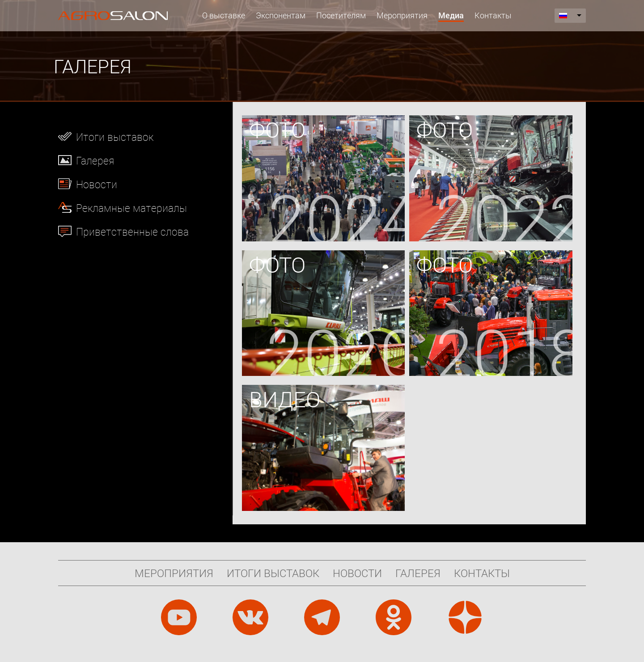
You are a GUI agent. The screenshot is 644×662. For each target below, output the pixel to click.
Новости (97, 184)
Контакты (493, 15)
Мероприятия (402, 15)
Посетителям (341, 15)
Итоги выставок (115, 137)
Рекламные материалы (131, 208)
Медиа (451, 15)
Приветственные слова (132, 232)
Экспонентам (281, 15)
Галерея (95, 160)
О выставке (224, 15)
